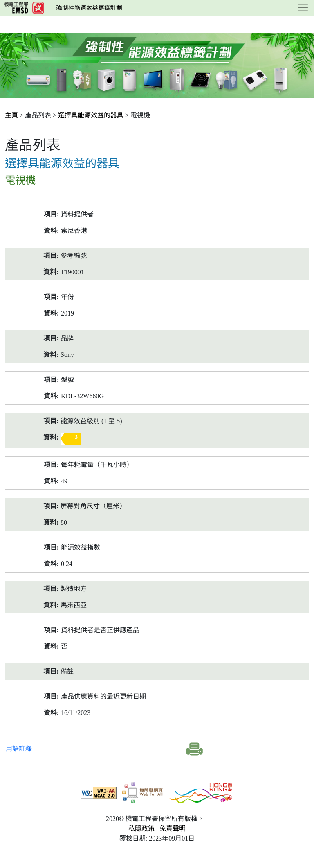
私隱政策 (141, 829)
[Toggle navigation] (303, 8)
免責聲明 (173, 829)
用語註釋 (19, 749)
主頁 (11, 115)
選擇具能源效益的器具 (91, 115)
